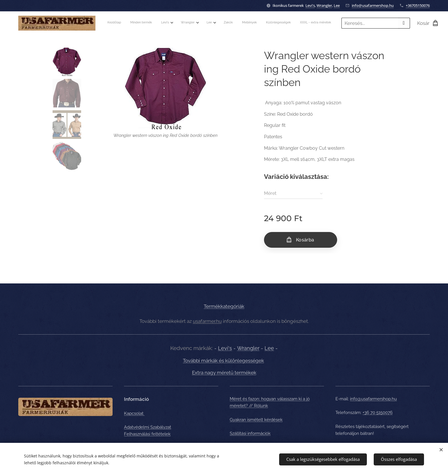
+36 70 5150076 (378, 413)
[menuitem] (240, 23)
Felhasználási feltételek (147, 434)
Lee (337, 5)
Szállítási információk (250, 433)
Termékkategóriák (224, 306)
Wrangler (324, 5)
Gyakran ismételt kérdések (256, 419)
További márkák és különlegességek (223, 360)
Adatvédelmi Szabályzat (148, 427)
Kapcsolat (134, 413)
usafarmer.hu (207, 321)
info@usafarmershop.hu (373, 5)
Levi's (310, 5)
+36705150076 (418, 5)
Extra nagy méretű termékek (224, 373)
